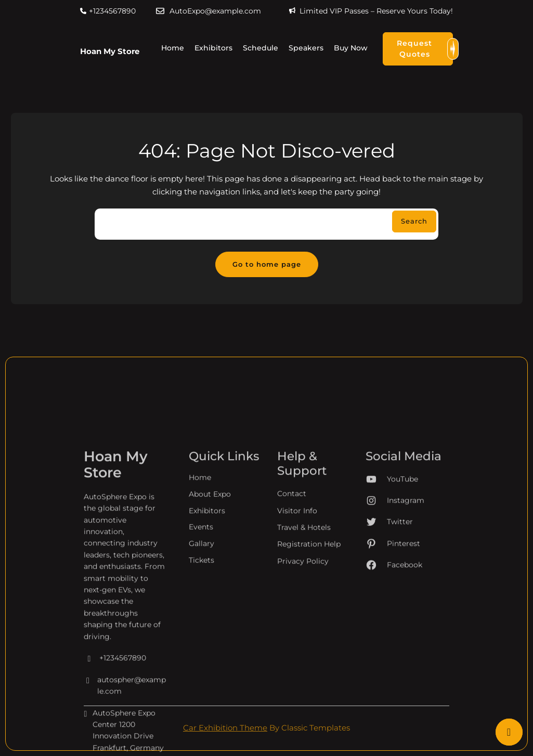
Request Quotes (425, 49)
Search (414, 221)
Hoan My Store (110, 51)
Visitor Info (297, 598)
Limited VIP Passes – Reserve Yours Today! (376, 11)
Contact (292, 581)
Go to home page (267, 264)
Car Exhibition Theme (225, 728)
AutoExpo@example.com (215, 11)
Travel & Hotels (304, 615)
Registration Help (309, 632)
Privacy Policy (303, 649)
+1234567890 (112, 11)
